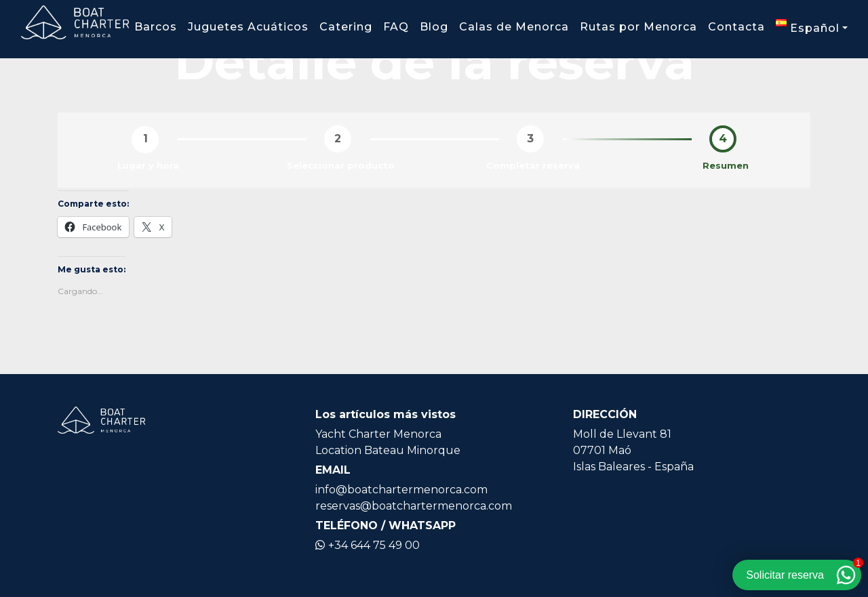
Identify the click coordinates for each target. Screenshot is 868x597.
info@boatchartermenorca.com (401, 490)
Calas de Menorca (514, 27)
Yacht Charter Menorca (378, 434)
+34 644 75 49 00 (368, 545)
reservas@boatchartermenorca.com (414, 506)
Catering (346, 27)
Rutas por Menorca (638, 27)
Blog (434, 27)
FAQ (396, 27)
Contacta (736, 27)
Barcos (156, 27)
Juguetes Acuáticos (248, 27)
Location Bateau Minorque (388, 450)
